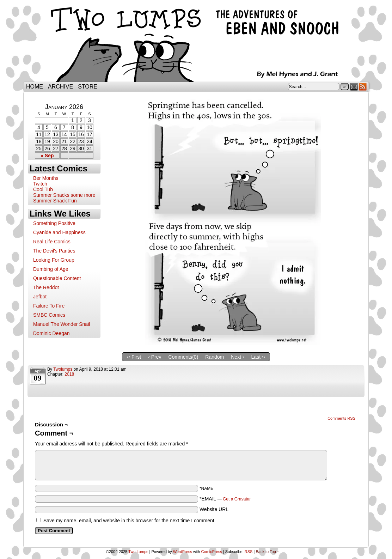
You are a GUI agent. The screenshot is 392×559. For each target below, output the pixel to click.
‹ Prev (155, 357)
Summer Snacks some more (64, 195)
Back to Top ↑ (267, 552)
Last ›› (258, 357)
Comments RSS (341, 418)
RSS (363, 87)
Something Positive (54, 223)
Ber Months (46, 178)
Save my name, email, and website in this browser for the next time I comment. (130, 521)
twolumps (63, 369)
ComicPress (212, 552)
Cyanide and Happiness (59, 232)
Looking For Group (54, 260)
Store (88, 87)
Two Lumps (196, 43)
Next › (237, 357)
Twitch (40, 184)
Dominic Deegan (51, 333)
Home (35, 87)
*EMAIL (225, 499)
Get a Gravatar (237, 499)
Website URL (214, 509)
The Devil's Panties (54, 251)
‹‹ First (134, 357)
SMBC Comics (49, 315)
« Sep (47, 156)
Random (215, 357)
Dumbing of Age (51, 269)
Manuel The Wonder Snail (62, 324)
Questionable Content (57, 278)
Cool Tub (43, 189)
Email (354, 87)
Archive (60, 87)
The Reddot (46, 287)
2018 (69, 374)
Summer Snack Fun (55, 201)
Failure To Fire (49, 306)
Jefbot (40, 297)
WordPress (183, 552)
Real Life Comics (52, 242)
